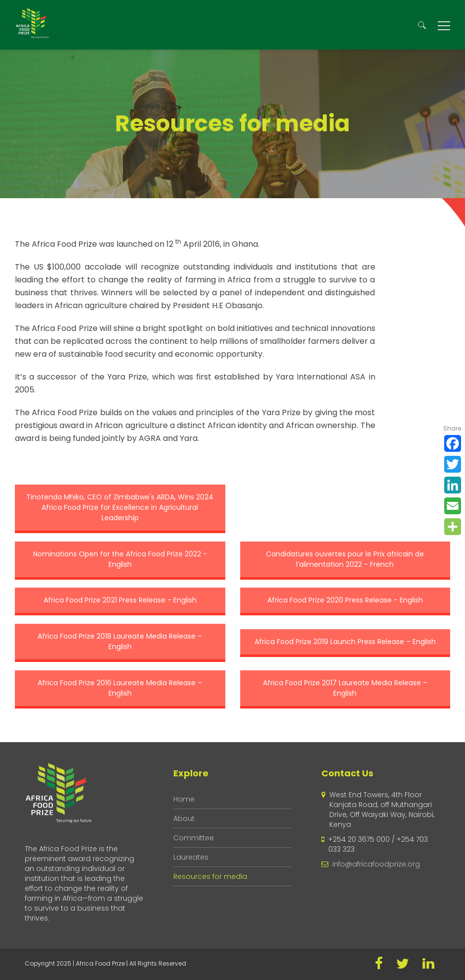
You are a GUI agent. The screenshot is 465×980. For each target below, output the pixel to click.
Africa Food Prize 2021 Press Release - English (120, 600)
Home (184, 799)
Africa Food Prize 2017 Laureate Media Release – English (345, 688)
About (184, 818)
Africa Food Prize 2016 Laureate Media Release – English (120, 688)
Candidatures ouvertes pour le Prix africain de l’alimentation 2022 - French (345, 559)
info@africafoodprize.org (376, 864)
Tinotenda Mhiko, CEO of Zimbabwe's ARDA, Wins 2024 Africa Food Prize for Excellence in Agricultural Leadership (120, 507)
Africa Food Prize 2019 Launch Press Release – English (345, 642)
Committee (194, 838)
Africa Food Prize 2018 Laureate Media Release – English (120, 641)
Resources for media (210, 876)
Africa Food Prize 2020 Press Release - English (345, 600)
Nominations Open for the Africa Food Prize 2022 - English (120, 559)
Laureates (191, 857)
